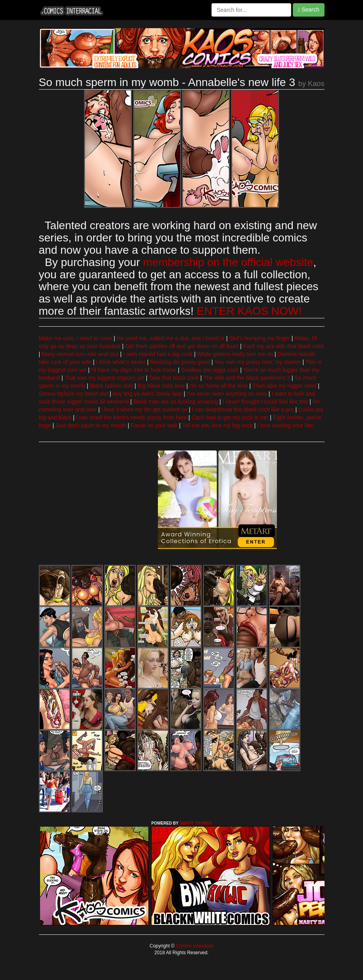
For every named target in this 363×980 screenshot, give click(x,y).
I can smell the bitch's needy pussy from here (131, 417)
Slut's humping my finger (260, 338)
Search (308, 10)
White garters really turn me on (235, 354)
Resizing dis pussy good (180, 362)
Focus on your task (154, 425)
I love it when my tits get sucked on (144, 410)
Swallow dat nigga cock (210, 370)
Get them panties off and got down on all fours (182, 346)
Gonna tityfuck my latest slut (74, 394)
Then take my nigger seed (284, 386)
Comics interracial (194, 946)
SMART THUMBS (195, 823)
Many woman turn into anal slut (80, 354)
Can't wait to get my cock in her (230, 417)
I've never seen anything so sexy (227, 394)
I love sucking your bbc (285, 425)
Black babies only (111, 386)
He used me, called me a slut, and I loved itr (171, 338)
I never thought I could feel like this (265, 402)
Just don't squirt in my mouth (91, 425)
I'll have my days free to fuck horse (134, 370)
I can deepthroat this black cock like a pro (243, 410)
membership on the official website (228, 262)
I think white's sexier (121, 362)
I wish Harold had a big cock (158, 354)
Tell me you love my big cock (217, 425)
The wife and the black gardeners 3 (247, 378)
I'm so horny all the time (218, 386)
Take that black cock (174, 378)
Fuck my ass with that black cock (284, 346)
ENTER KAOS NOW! (249, 311)
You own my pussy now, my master (257, 362)
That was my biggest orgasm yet (104, 378)
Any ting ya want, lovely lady (147, 394)
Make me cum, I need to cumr (76, 338)
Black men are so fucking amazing (176, 402)
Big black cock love (161, 386)
